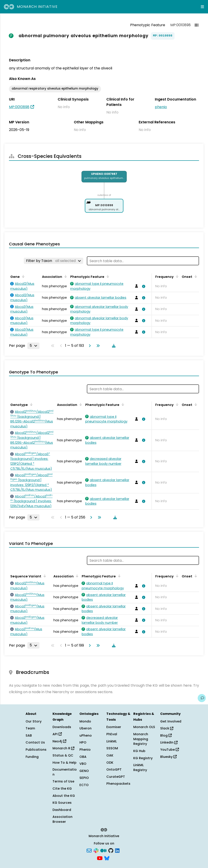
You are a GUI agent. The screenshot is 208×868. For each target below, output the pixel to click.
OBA (83, 757)
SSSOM (112, 748)
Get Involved (171, 721)
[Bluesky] (107, 858)
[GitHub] (111, 850)
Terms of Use (63, 781)
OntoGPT (114, 769)
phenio (161, 107)
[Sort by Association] (65, 276)
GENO (84, 771)
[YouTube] (100, 858)
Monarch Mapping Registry (141, 739)
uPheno (86, 735)
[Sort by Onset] (195, 276)
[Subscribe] (89, 850)
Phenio (85, 750)
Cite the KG (62, 789)
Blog (166, 735)
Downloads (62, 727)
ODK (110, 763)
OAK (110, 755)
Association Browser (62, 819)
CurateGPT (116, 777)
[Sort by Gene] (22, 276)
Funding (32, 757)
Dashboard (62, 810)
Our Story (34, 721)
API (57, 734)
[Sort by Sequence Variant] (44, 576)
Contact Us (35, 742)
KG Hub (139, 751)
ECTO (84, 785)
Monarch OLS (144, 727)
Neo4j (59, 741)
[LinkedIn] (117, 850)
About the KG (64, 796)
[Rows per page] (33, 346)
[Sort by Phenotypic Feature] (107, 276)
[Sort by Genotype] (31, 404)
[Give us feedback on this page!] (202, 698)
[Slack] (96, 850)
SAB (29, 735)
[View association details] (143, 286)
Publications (36, 750)
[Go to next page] (89, 346)
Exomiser (114, 727)
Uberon (85, 728)
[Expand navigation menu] (202, 7)
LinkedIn (169, 742)
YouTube (170, 750)
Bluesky (168, 757)
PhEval (112, 734)
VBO (83, 764)
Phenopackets (118, 784)
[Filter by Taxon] (54, 261)
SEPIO (84, 778)
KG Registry (143, 758)
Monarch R (63, 748)
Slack (167, 728)
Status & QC (63, 755)
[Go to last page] (97, 346)
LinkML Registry (140, 767)
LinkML (112, 741)
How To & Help (65, 763)
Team (30, 728)
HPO (83, 742)
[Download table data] (113, 346)
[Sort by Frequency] (176, 276)
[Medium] (103, 850)
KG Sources (62, 803)
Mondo (85, 721)
